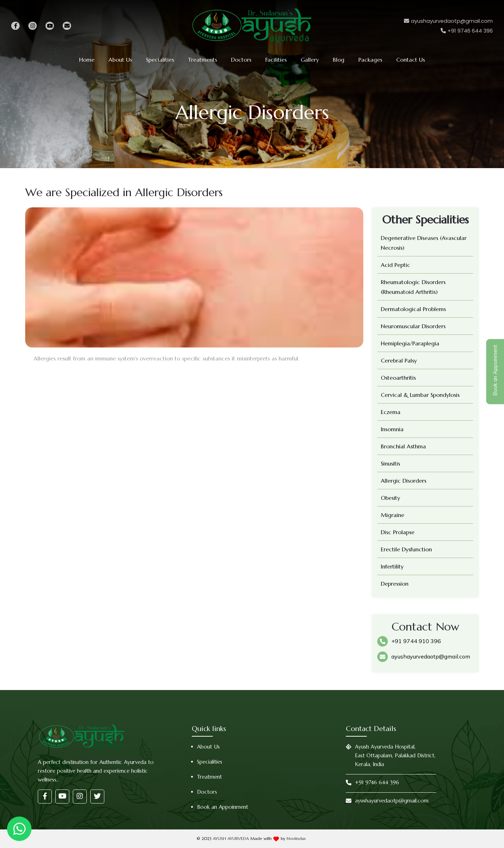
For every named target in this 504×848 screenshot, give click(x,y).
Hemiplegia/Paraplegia (410, 343)
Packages (370, 60)
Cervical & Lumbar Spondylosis (420, 395)
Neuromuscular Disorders (413, 326)
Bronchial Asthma (403, 446)
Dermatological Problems (413, 309)
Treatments (202, 60)
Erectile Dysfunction (406, 549)
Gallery (310, 60)
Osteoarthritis (398, 378)
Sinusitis (390, 463)
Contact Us (411, 60)
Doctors (241, 60)
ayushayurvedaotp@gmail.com (431, 656)
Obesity (390, 498)
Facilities (276, 60)
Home (87, 60)
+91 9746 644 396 (377, 782)
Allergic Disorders (404, 481)
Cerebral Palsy (399, 360)
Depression (395, 584)
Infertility (392, 566)
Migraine (393, 515)
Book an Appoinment (223, 807)
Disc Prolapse (398, 532)
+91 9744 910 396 (416, 641)
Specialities (160, 60)
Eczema (391, 412)
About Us (120, 60)
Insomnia (392, 429)
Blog (339, 60)
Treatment (209, 777)
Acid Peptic (395, 265)
